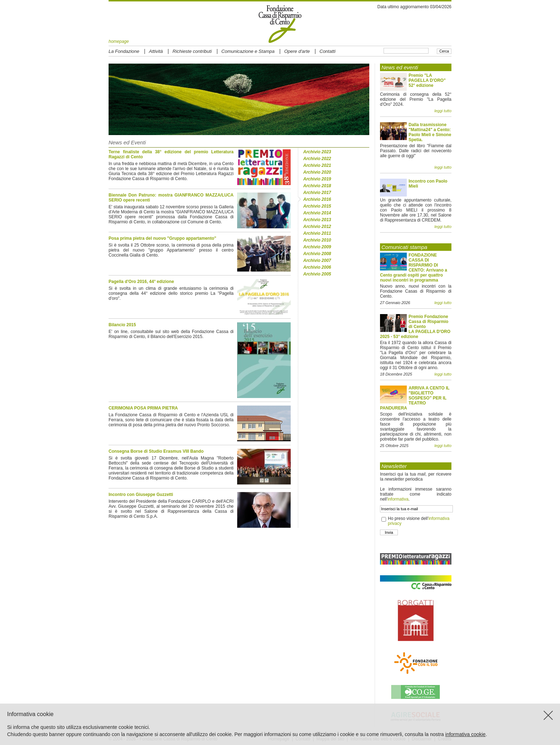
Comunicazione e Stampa (248, 51)
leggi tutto (443, 111)
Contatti (328, 51)
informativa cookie (466, 734)
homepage (119, 41)
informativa (398, 499)
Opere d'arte (297, 51)
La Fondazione (124, 51)
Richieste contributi (192, 51)
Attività (156, 51)
